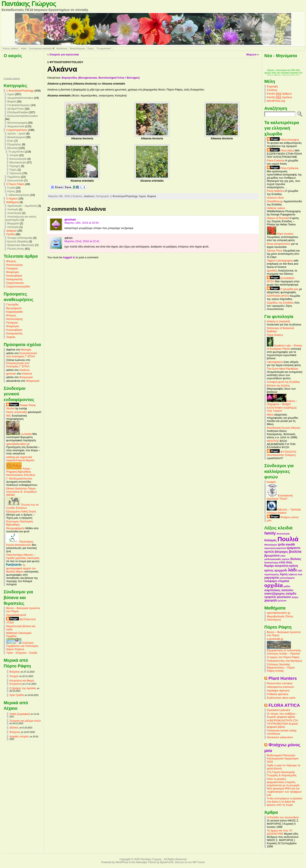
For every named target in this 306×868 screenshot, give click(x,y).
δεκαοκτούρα (271, 563)
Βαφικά (12, 101)
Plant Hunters (280, 234)
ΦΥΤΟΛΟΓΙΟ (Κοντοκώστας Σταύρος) (282, 453)
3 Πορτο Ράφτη (15, 184)
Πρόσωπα (15, 173)
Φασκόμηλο (271, 545)
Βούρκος (15, 672)
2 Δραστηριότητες (17, 130)
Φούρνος (15, 732)
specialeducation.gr (18, 444)
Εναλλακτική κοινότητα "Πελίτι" (280, 497)
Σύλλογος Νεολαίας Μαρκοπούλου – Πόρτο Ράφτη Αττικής (281, 668)
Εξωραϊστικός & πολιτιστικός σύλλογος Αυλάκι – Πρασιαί (284, 651)
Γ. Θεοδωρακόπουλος (19, 479)
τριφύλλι (270, 597)
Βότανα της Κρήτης (278, 385)
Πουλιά (288, 539)
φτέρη (295, 597)
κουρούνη (281, 566)
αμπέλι (269, 552)
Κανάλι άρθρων (279, 94)
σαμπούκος (272, 590)
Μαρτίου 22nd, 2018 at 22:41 (82, 241)
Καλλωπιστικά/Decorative (23, 116)
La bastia (19, 434)
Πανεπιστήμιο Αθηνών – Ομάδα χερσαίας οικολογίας (23, 556)
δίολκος (296, 559)
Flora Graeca (275, 335)
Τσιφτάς (11, 337)
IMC (9, 416)
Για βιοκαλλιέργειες (19, 105)
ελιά (282, 562)
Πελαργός (12, 268)
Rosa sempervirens (279, 244)
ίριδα (281, 544)
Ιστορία (14, 155)
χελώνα (282, 601)
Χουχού (14, 676)
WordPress (122, 862)
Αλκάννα (24, 370)
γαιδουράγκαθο (273, 559)
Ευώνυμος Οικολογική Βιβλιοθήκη (19, 523)
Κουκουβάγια (14, 276)
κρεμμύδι (281, 570)
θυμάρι (269, 566)
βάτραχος (281, 552)
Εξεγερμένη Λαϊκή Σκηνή (21, 511)
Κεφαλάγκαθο (14, 312)
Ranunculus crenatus (280, 683)
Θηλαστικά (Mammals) (21, 245)
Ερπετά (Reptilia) (18, 241)
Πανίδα (10, 234)
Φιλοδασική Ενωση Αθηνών (284, 428)
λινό (300, 574)
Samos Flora (275, 251)
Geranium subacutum (280, 737)
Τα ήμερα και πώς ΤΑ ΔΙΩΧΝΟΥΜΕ (280, 832)
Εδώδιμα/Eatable (18, 112)
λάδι (292, 570)
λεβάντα (293, 574)
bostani (271, 482)
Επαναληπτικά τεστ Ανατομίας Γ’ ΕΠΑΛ (21, 355)
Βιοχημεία (13, 223)
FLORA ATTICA (284, 705)
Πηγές (91, 48)
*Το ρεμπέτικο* (104, 48)
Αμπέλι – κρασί (16, 134)
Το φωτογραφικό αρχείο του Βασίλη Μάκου (21, 568)
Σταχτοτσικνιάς (15, 283)
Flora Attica (280, 151)
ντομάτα (283, 581)
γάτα (283, 556)
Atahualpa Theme (146, 862)
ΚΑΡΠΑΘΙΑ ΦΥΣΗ (278, 296)
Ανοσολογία (14, 213)
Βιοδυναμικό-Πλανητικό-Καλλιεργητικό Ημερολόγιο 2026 (283, 758)
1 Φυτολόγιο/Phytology (20, 91)
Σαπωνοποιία (15, 180)
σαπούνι (287, 590)
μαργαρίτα (272, 578)
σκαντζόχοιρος (275, 594)
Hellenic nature (276, 208)
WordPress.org (276, 101)
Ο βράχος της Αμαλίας (23, 688)
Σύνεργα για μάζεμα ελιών (25, 721)
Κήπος (11, 191)
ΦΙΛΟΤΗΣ (273, 441)
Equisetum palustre (279, 710)
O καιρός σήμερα (12, 79)
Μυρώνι (252, 54)
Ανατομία (13, 209)
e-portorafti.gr (275, 639)
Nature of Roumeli (278, 218)
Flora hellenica (276, 191)
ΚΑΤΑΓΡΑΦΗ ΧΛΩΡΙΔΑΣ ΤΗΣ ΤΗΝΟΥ (282, 409)
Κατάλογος (62, 48)
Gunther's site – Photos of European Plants (285, 347)
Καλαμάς (271, 540)
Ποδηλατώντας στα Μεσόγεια (284, 661)
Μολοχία (26, 350)
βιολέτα (295, 552)
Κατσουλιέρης (14, 265)
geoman (11, 374)
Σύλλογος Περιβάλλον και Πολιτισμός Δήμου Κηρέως (22, 646)
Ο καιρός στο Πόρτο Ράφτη (283, 657)
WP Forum (199, 862)
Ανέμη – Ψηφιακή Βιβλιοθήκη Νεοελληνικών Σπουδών (21, 472)
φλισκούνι (284, 597)
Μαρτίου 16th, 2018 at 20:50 (81, 223)
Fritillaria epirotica (278, 694)
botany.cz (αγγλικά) (278, 321)
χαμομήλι (271, 600)
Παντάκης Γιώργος (29, 4)
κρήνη (294, 566)
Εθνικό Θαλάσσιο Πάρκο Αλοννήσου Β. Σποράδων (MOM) (21, 492)
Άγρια (11, 94)
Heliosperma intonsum (280, 687)
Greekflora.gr (275, 201)
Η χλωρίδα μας (283, 289)
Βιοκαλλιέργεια (77, 48)
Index (24, 48)
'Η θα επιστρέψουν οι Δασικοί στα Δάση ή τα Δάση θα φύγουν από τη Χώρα (285, 802)
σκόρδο (291, 594)
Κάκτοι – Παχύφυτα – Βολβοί (282, 403)
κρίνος (269, 570)
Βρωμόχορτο (14, 308)
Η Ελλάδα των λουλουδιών (283, 817)
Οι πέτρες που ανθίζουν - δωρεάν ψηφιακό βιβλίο (282, 715)
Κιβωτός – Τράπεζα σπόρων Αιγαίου (284, 511)
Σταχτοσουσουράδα (18, 286)
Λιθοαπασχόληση (19, 195)
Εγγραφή (272, 86)
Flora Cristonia (276, 160)
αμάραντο (294, 548)
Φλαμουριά (26, 377)
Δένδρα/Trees (16, 109)
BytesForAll (167, 862)
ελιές (289, 562)
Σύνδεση (272, 90)
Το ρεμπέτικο (16, 152)
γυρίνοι (285, 559)
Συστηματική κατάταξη (40, 48)
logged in (69, 257)
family (270, 533)
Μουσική (12, 148)
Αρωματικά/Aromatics (20, 98)
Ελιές (10, 141)
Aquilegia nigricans (278, 691)
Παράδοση (14, 177)
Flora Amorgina (283, 140)
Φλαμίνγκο (13, 272)
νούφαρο (271, 581)
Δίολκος (14, 727)
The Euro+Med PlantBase (283, 369)
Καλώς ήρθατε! (11, 48)
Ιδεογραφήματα (15, 528)
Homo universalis (17, 412)
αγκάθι (290, 544)
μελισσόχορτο (287, 578)
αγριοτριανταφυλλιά (275, 548)
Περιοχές (15, 166)
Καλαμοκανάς (14, 279)
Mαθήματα (12, 202)
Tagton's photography (280, 261)
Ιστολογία (13, 227)
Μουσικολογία (18, 162)
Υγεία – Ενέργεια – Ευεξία (22, 653)
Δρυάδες (272, 271)
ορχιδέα (274, 585)
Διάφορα (11, 231)
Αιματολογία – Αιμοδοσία (22, 206)
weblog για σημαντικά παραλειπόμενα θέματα (20, 459)
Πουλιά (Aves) (16, 249)
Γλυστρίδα (12, 305)
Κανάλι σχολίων (280, 97)
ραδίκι (287, 586)
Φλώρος (11, 261)
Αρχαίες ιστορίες (19, 736)
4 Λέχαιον (12, 199)
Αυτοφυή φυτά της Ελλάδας (283, 382)
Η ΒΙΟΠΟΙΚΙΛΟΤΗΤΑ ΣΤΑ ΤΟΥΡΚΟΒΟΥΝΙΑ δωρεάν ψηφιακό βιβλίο (283, 724)
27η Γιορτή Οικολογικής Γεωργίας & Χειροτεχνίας (282, 774)
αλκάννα (89, 196)
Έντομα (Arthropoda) (20, 238)
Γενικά (11, 188)
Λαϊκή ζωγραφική (20, 714)
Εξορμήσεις (14, 144)
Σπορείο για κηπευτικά (64, 54)
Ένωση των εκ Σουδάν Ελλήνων (22, 506)
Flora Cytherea (283, 168)
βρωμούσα (272, 556)
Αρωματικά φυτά (16, 615)
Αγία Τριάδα (17, 695)
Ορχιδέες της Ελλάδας (280, 303)
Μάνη (270, 415)
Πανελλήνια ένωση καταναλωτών (20, 543)
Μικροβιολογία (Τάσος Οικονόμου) (280, 618)
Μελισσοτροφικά (17, 123)
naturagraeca (275, 362)
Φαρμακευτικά (16, 126)
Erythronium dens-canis (281, 698)
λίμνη (284, 574)
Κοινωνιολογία (18, 159)
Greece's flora (275, 198)
